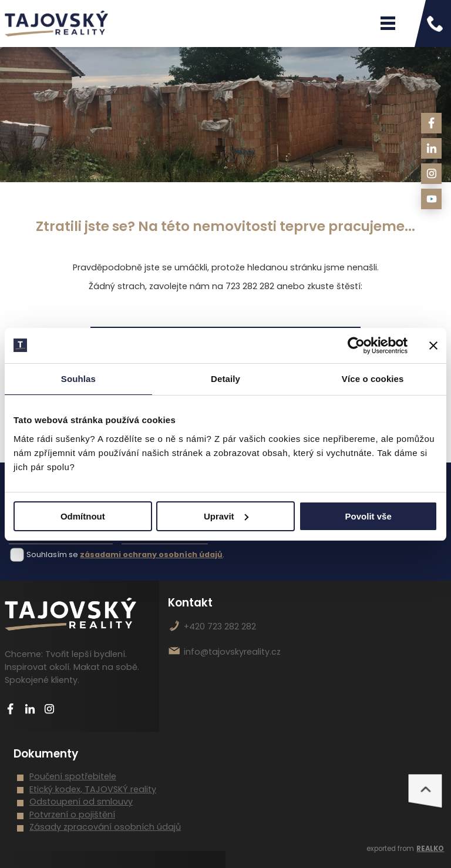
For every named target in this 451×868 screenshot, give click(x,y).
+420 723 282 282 (220, 626)
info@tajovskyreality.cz (232, 652)
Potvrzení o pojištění (72, 815)
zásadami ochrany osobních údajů (151, 554)
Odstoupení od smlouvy (81, 802)
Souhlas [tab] (78, 379)
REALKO (430, 849)
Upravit (226, 516)
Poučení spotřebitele (73, 776)
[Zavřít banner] (433, 346)
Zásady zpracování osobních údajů (105, 827)
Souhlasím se (52, 554)
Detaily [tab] (225, 379)
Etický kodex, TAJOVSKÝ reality (93, 789)
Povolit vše (368, 516)
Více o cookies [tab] (373, 379)
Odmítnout (83, 516)
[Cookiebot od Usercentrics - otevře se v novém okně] (356, 346)
